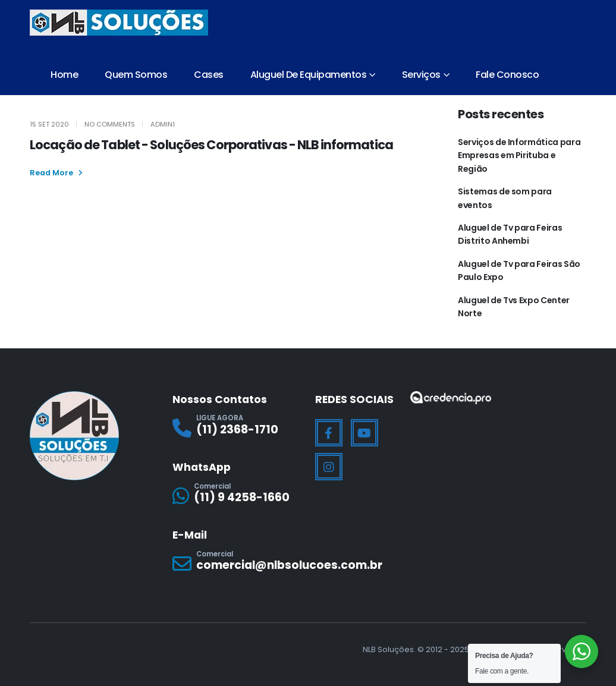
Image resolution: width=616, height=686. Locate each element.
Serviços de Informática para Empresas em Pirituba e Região (519, 155)
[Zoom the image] (451, 399)
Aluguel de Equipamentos (309, 75)
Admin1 (163, 124)
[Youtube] (364, 433)
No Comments (110, 124)
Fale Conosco (507, 75)
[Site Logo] (119, 23)
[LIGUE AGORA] (237, 428)
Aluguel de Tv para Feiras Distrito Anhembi (510, 234)
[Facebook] (329, 433)
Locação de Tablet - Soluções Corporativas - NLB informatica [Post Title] (211, 145)
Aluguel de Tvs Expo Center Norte (514, 307)
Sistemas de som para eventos (505, 198)
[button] (56, 173)
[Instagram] (329, 467)
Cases (209, 75)
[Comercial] (237, 496)
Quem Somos (136, 75)
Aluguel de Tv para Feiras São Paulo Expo (519, 270)
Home (64, 75)
